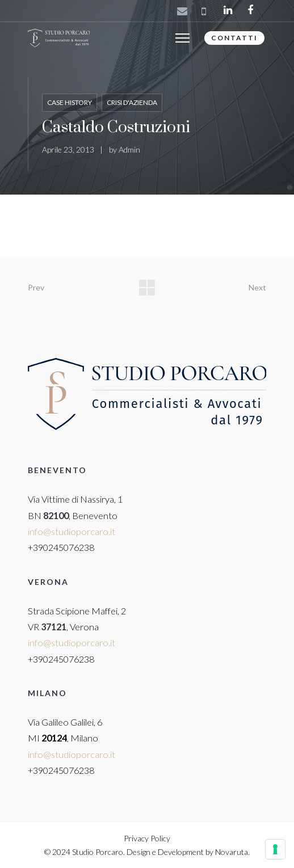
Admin (129, 149)
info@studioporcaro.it (72, 531)
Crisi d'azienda (132, 102)
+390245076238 (61, 547)
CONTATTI (234, 38)
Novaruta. (232, 852)
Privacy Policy (147, 838)
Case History (70, 102)
